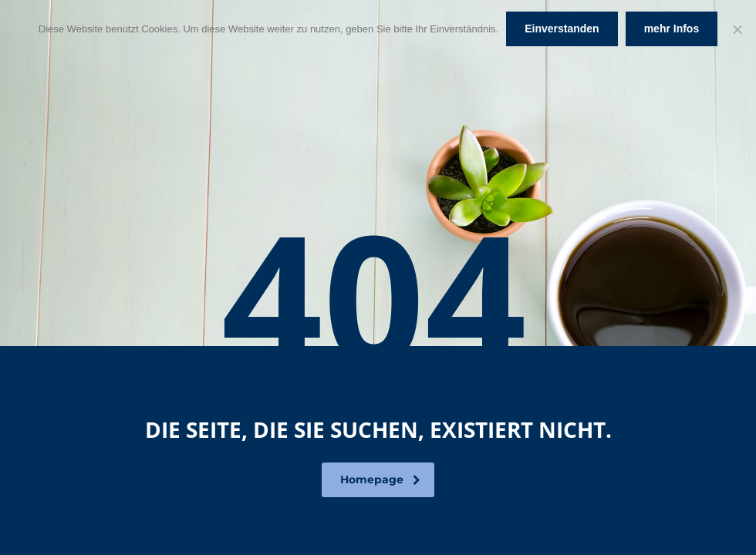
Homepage (380, 479)
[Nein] (737, 29)
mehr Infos (672, 29)
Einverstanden (562, 29)
